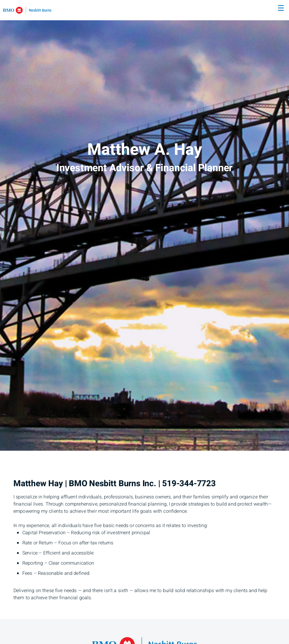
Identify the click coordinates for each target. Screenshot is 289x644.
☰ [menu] (281, 8)
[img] (144, 225)
